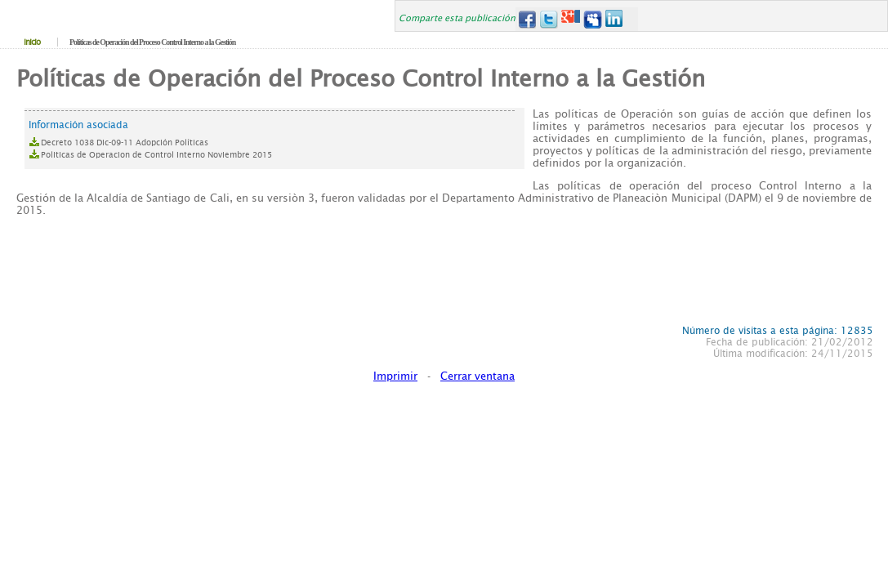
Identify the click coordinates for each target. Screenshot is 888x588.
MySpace (593, 19)
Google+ (571, 19)
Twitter (549, 19)
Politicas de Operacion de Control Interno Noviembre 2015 (156, 155)
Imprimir (395, 376)
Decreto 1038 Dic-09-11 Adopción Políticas (125, 143)
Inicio (32, 42)
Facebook (527, 19)
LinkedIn (615, 19)
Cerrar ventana (477, 376)
